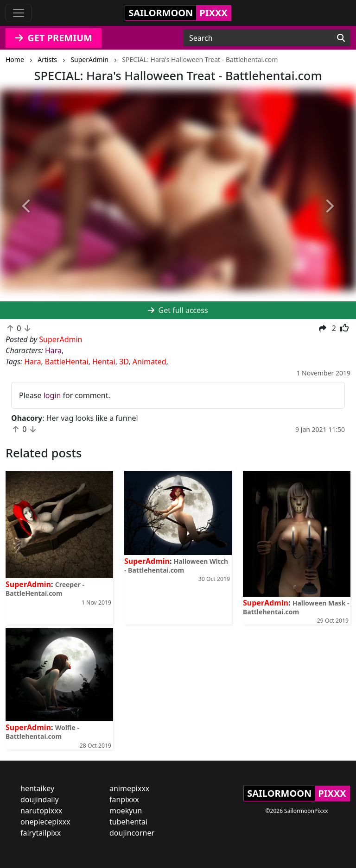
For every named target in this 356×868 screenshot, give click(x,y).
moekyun (126, 811)
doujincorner (132, 833)
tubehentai (128, 822)
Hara (53, 350)
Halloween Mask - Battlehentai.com (296, 607)
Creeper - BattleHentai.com (45, 589)
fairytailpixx (41, 833)
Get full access (178, 310)
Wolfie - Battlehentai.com (42, 732)
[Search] (341, 38)
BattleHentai (67, 362)
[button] (27, 206)
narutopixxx (41, 811)
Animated (149, 362)
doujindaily (40, 799)
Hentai (104, 362)
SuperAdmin (28, 584)
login (52, 395)
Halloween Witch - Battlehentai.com (176, 566)
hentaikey (37, 788)
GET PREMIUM (54, 38)
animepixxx (129, 788)
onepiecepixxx (45, 822)
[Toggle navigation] (19, 13)
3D (124, 362)
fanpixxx (124, 799)
